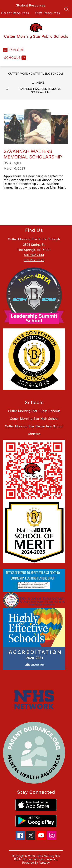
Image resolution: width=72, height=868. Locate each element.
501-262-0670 (34, 260)
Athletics (34, 434)
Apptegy (44, 863)
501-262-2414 (34, 255)
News (40, 83)
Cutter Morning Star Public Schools (36, 74)
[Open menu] (14, 50)
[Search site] (67, 9)
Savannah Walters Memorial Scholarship (40, 90)
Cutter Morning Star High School (34, 419)
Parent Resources (15, 13)
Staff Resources (48, 13)
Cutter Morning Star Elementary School (34, 426)
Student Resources (31, 5)
